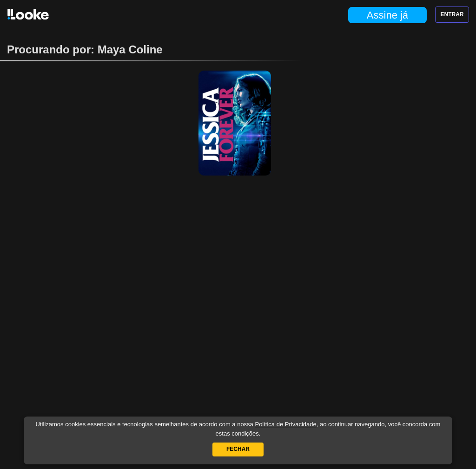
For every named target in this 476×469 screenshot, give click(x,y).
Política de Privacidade (285, 424)
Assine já (387, 15)
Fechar (238, 449)
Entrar (452, 14)
